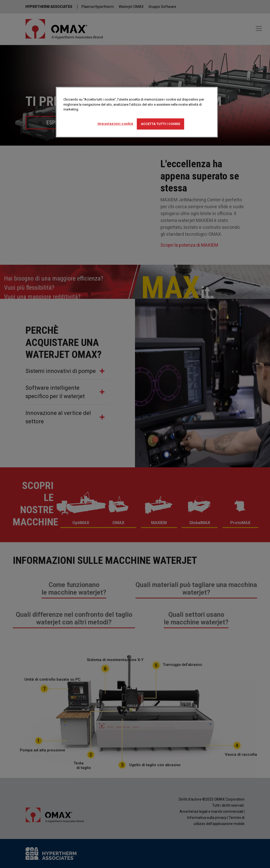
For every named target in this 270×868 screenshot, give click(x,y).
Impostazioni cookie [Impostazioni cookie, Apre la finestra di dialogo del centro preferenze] (116, 124)
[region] (137, 112)
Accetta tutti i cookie (160, 124)
